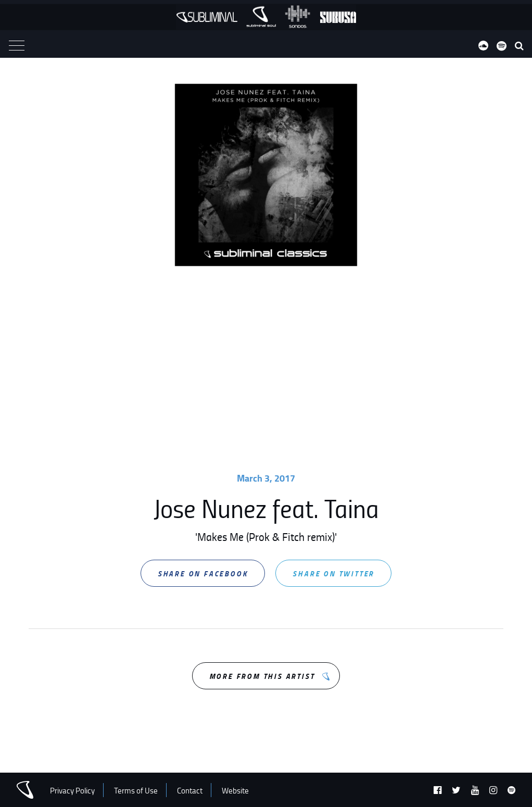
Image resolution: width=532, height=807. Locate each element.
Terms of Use (136, 791)
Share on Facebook (203, 573)
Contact (190, 791)
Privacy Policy (72, 791)
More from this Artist (262, 676)
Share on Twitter (333, 573)
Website (235, 791)
